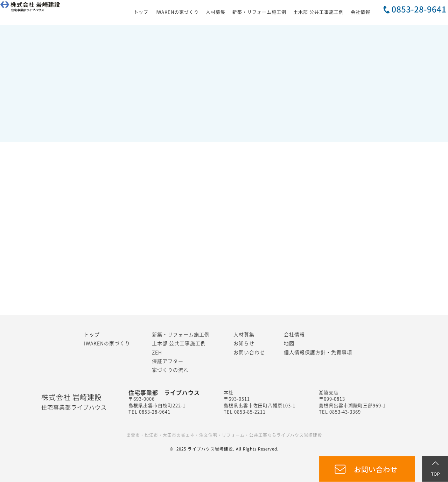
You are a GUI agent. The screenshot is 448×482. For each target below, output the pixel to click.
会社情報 (360, 12)
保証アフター (168, 361)
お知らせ (244, 343)
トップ (141, 12)
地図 (289, 343)
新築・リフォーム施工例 (259, 12)
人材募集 (216, 12)
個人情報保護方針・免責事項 (318, 352)
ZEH (157, 352)
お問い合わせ (249, 352)
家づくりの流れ (170, 370)
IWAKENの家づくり (177, 12)
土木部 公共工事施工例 (318, 12)
